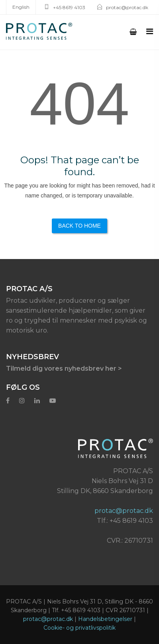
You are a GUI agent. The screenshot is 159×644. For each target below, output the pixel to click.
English (21, 7)
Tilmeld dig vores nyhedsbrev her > (64, 368)
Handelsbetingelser (105, 619)
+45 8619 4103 (69, 7)
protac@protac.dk (127, 7)
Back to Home (79, 226)
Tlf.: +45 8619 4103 (125, 521)
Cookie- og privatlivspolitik (79, 628)
